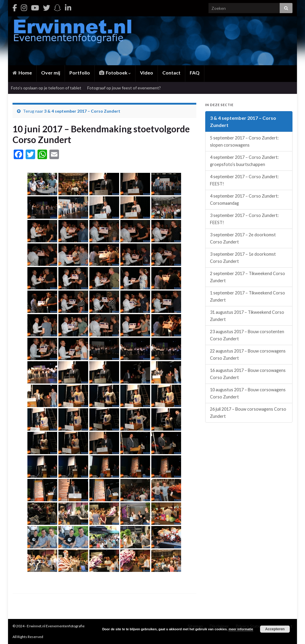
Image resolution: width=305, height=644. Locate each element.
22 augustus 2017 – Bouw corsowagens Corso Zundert (248, 354)
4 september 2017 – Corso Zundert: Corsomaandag (244, 200)
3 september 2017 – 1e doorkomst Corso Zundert (243, 258)
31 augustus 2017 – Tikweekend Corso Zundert (247, 316)
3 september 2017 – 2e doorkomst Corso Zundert (243, 238)
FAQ (195, 73)
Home (22, 73)
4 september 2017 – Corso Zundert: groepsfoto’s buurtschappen (244, 161)
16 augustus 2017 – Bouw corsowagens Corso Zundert (248, 374)
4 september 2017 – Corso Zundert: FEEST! (244, 180)
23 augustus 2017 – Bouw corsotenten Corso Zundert (247, 335)
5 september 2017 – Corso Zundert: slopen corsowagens (244, 141)
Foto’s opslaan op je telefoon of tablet (46, 88)
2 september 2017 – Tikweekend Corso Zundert (248, 277)
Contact (171, 73)
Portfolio (80, 73)
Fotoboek (115, 73)
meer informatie (241, 629)
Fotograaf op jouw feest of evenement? (124, 88)
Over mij (51, 73)
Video (147, 73)
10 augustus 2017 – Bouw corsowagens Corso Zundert (248, 393)
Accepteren (275, 629)
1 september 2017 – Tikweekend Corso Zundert (248, 296)
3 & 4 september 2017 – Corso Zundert (82, 111)
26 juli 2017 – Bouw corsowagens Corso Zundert (248, 413)
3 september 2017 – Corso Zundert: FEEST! (244, 219)
